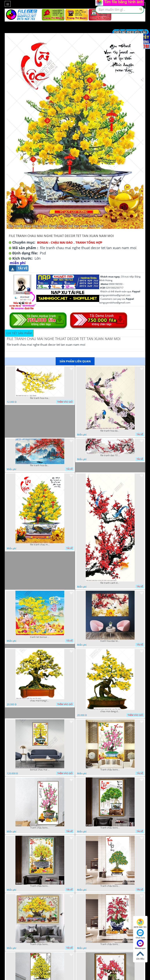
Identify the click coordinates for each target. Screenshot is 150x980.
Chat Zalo (140, 934)
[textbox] (120, 10)
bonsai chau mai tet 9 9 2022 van (40, 770)
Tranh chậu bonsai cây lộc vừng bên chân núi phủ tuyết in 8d (110, 828)
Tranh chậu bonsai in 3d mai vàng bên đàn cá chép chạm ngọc (40, 886)
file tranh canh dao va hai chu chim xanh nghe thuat (110, 583)
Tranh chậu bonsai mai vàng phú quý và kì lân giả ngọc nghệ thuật (40, 944)
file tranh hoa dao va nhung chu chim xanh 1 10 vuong (110, 431)
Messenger (140, 945)
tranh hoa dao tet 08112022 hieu (110, 641)
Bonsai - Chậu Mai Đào (55, 242)
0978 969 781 (140, 923)
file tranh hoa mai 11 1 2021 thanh (40, 398)
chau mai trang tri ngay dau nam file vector (40, 701)
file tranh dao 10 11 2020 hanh (110, 455)
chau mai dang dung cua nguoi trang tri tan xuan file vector (110, 711)
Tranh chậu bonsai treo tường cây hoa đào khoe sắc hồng (40, 828)
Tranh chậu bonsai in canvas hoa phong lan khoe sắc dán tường (110, 944)
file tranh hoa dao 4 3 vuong (40, 465)
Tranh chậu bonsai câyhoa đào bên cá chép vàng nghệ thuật (110, 770)
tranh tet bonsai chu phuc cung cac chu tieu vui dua (40, 637)
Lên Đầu (140, 955)
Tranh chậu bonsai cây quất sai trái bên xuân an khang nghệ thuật (110, 886)
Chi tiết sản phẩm (19, 333)
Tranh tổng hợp (89, 242)
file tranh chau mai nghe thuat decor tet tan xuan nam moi (40, 545)
